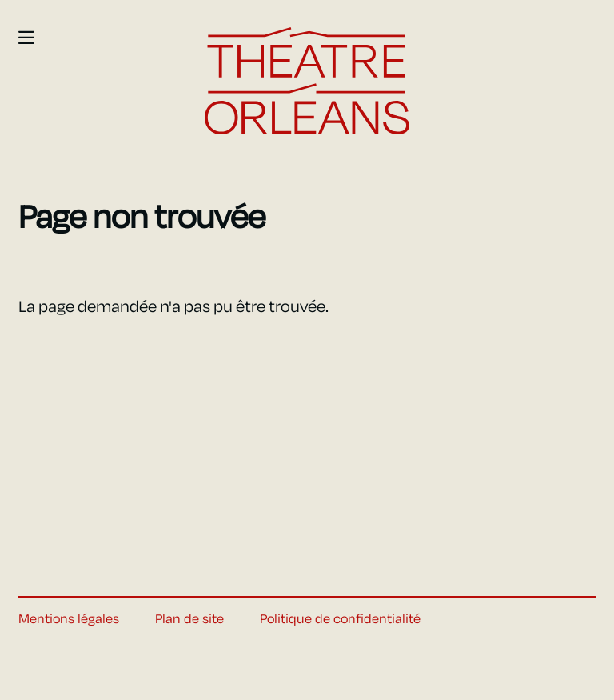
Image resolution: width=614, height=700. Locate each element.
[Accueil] (307, 81)
